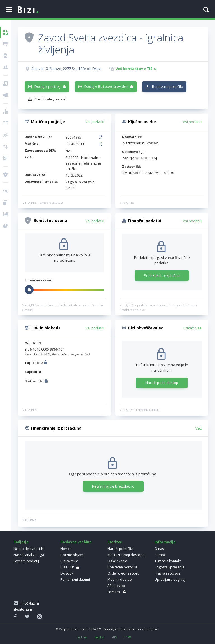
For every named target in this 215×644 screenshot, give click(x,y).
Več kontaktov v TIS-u (136, 69)
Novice (66, 549)
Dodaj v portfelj (47, 86)
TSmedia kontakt (168, 561)
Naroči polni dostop (162, 383)
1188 (128, 637)
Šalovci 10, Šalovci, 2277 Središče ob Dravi (66, 69)
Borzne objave (72, 555)
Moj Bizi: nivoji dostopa (126, 555)
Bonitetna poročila (122, 567)
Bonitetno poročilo (168, 86)
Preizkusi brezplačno (162, 275)
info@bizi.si (29, 603)
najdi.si (100, 637)
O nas (159, 549)
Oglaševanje (117, 561)
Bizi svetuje (69, 561)
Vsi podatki (95, 122)
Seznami (114, 592)
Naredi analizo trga (29, 555)
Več (198, 428)
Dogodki (67, 573)
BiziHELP (67, 567)
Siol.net (82, 637)
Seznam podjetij (26, 561)
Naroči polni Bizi (121, 549)
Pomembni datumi (75, 579)
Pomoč (160, 555)
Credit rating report (51, 99)
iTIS (114, 637)
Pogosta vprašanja (169, 567)
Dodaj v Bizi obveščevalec (106, 86)
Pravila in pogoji (167, 573)
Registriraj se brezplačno (113, 486)
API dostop (116, 586)
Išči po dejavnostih (28, 549)
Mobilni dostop (120, 579)
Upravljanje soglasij (170, 579)
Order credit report (123, 573)
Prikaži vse (192, 328)
